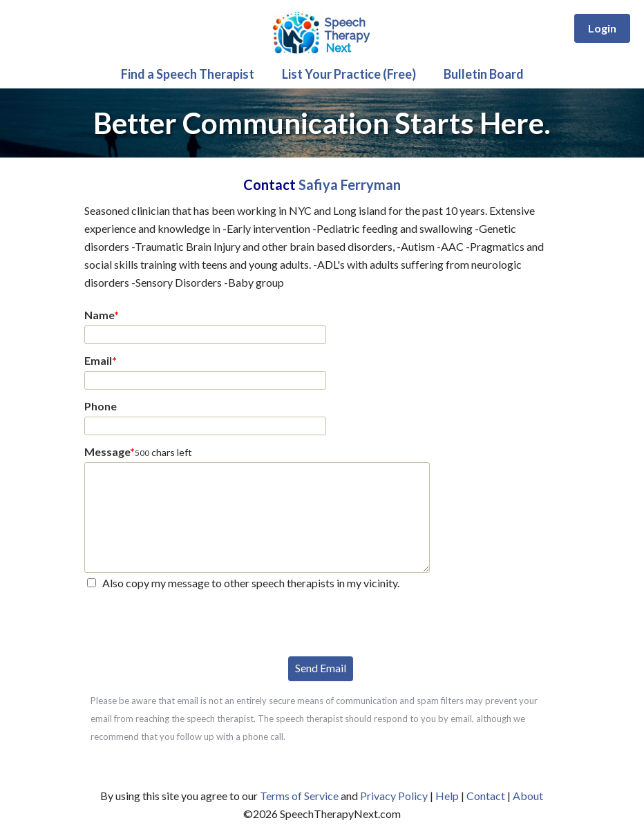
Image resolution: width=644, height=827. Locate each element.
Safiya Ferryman (350, 184)
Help (447, 796)
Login (602, 28)
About (528, 796)
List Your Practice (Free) (349, 74)
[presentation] (189, 622)
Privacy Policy (394, 796)
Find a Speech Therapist (188, 74)
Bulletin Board (484, 74)
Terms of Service (299, 796)
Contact (486, 796)
